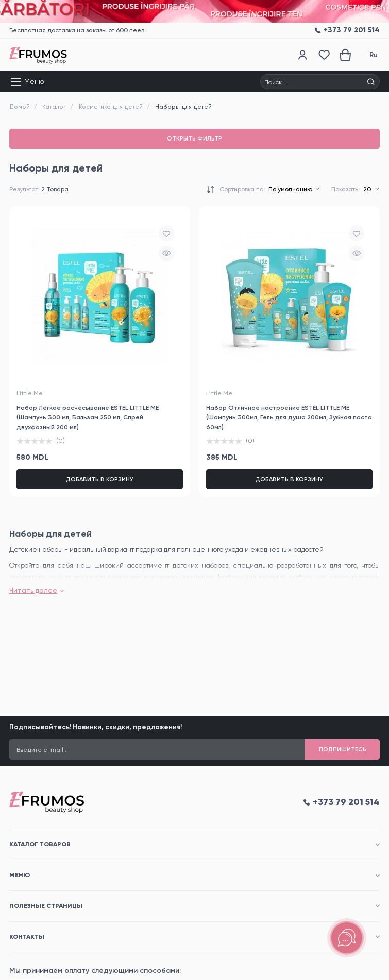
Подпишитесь (343, 749)
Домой (20, 107)
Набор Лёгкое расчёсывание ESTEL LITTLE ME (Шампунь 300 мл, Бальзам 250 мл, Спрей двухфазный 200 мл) (88, 417)
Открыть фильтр (194, 138)
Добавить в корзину (100, 479)
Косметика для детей (111, 107)
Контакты (27, 937)
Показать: (345, 189)
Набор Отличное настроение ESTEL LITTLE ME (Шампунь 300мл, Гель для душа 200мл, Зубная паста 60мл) (289, 417)
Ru (374, 55)
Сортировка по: (242, 189)
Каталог (54, 107)
